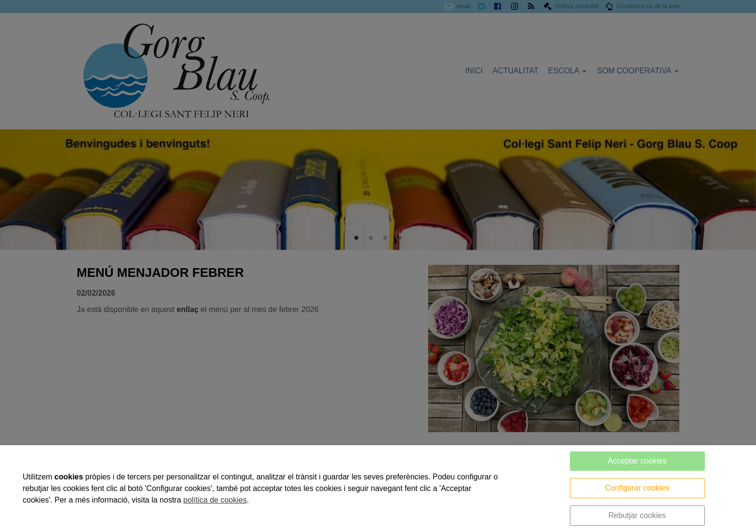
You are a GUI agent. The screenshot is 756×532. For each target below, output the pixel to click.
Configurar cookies (637, 488)
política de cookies (215, 500)
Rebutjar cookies (637, 515)
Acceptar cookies (637, 461)
